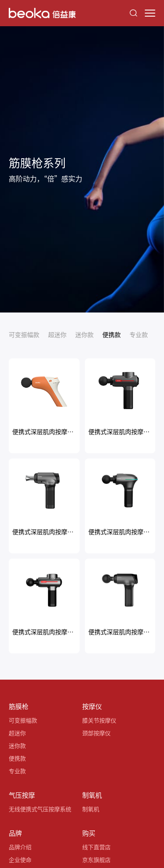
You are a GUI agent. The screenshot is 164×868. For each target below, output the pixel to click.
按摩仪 (92, 706)
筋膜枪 (19, 706)
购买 (89, 833)
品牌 (15, 833)
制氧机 (92, 795)
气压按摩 (22, 795)
